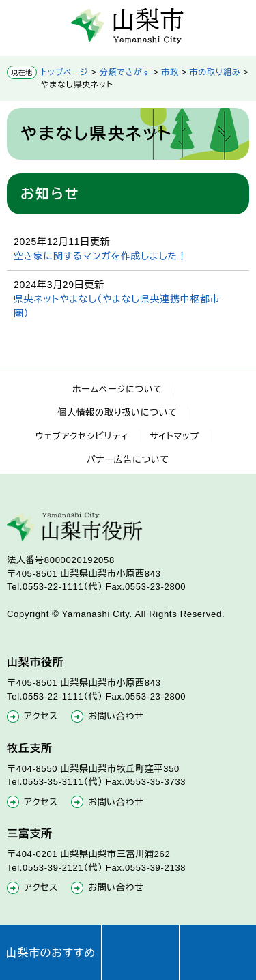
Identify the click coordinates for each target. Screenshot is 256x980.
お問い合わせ (116, 716)
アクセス (41, 716)
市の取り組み (215, 72)
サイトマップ (174, 436)
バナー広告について (128, 460)
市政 (170, 72)
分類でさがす (125, 72)
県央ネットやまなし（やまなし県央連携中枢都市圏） (117, 306)
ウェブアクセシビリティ (82, 436)
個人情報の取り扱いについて (117, 413)
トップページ (65, 72)
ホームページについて (117, 389)
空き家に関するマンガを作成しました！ (100, 256)
